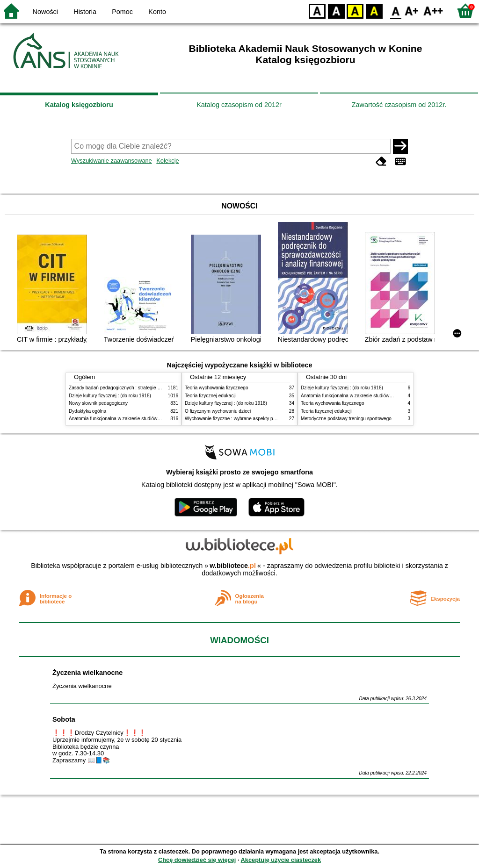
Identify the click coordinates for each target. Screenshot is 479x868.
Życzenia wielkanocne (87, 673)
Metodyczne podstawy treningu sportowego (346, 419)
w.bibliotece (233, 566)
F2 (433, 11)
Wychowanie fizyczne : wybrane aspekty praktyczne (239, 419)
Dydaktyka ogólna (87, 411)
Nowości (45, 12)
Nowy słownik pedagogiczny (98, 403)
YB (355, 11)
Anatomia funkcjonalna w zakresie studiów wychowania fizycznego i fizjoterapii (151, 419)
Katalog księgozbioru (79, 105)
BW (336, 11)
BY (374, 11)
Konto (157, 12)
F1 (412, 11)
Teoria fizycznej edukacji (210, 396)
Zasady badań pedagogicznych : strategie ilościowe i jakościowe (136, 388)
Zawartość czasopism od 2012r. (399, 105)
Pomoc (122, 12)
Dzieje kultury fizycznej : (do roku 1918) (110, 396)
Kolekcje (167, 161)
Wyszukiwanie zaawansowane (112, 161)
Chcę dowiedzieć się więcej (197, 860)
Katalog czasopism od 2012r (239, 105)
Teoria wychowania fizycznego (217, 388)
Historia (85, 12)
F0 (396, 11)
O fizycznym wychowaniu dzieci (218, 411)
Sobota (64, 719)
